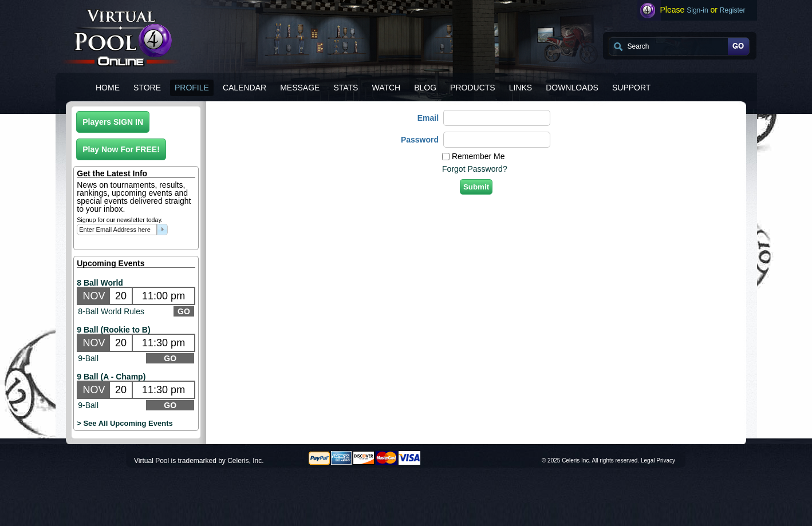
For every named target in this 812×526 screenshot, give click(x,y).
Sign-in (697, 10)
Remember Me (478, 156)
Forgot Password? (475, 169)
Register (733, 10)
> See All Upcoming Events (125, 423)
